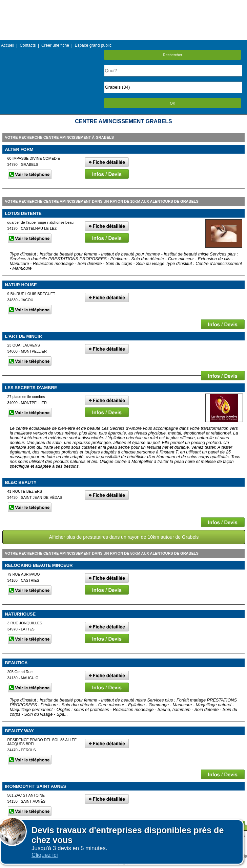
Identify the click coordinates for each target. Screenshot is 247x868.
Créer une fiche (55, 45)
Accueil (8, 45)
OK (172, 103)
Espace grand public (93, 45)
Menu (123, 5)
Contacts (28, 45)
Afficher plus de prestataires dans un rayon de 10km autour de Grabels (124, 537)
